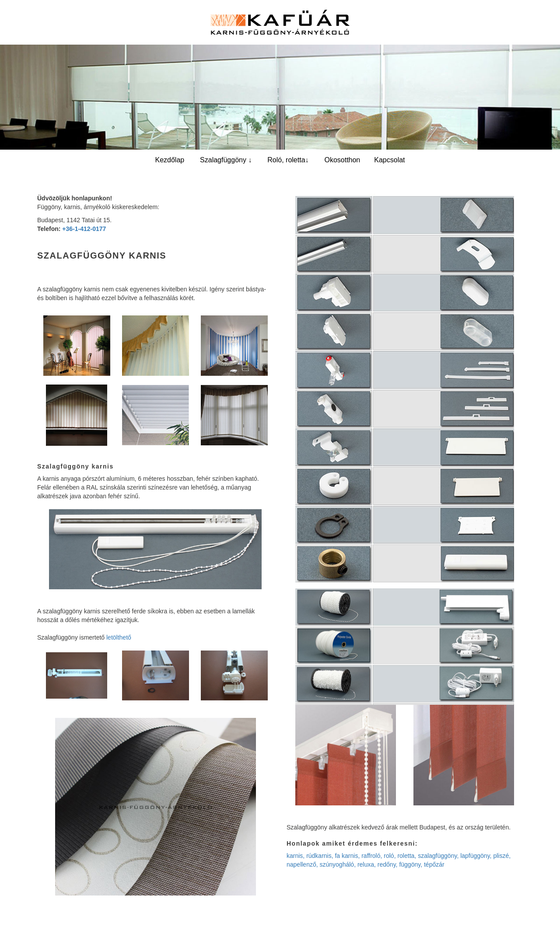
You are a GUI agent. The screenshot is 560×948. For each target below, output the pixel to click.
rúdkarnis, (320, 856)
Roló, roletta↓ (288, 160)
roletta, (407, 856)
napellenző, (302, 864)
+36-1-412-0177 (84, 229)
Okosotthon (342, 160)
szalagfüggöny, (438, 856)
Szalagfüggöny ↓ (226, 160)
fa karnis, (347, 856)
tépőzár (434, 864)
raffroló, (372, 856)
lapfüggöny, (476, 856)
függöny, (411, 864)
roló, (390, 856)
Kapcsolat (389, 160)
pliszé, (502, 856)
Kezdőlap (170, 160)
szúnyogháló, (338, 864)
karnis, (296, 856)
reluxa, (367, 864)
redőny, (388, 864)
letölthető (119, 637)
